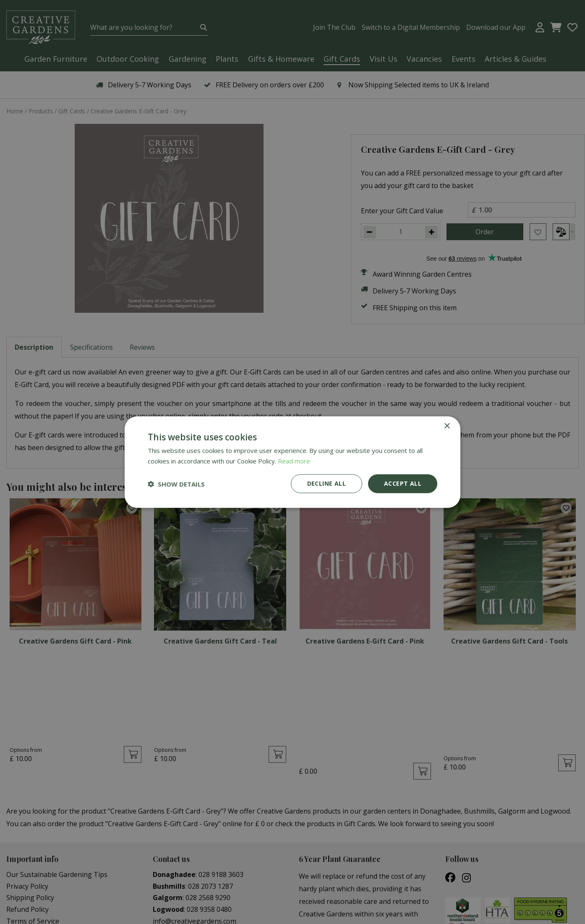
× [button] (447, 426)
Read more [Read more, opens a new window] (294, 461)
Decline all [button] (326, 483)
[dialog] (292, 462)
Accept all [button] (403, 483)
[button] (176, 484)
